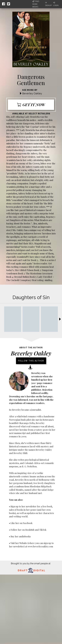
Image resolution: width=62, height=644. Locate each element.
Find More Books (36, 4)
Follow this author (31, 361)
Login (56, 4)
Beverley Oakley (32, 93)
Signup (48, 4)
